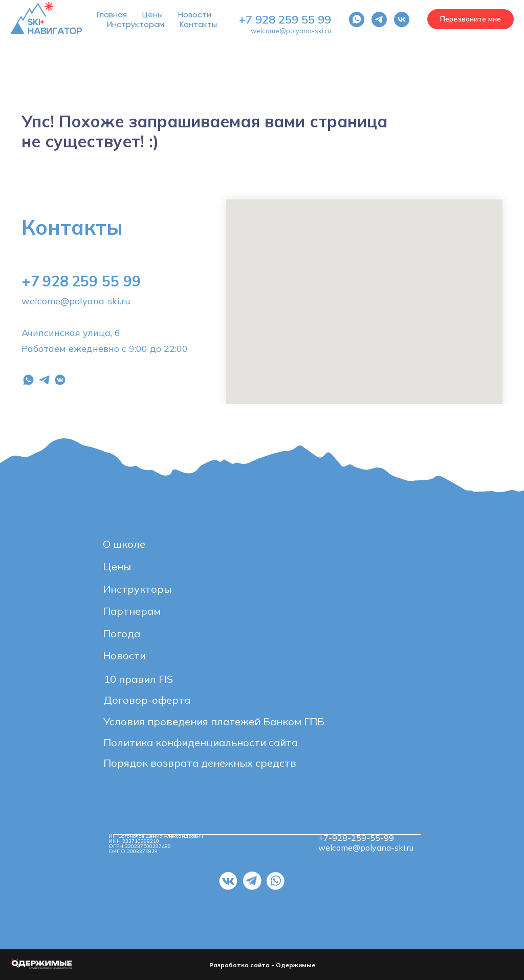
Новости (195, 15)
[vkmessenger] (60, 380)
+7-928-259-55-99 (356, 838)
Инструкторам (136, 24)
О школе (124, 544)
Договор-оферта (147, 700)
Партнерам (132, 611)
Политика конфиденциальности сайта (201, 742)
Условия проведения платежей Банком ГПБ (214, 721)
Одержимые (296, 965)
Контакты (198, 24)
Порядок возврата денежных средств (200, 763)
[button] (471, 19)
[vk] (402, 19)
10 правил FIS (138, 679)
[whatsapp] (357, 19)
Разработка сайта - (243, 965)
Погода (122, 633)
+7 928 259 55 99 (285, 19)
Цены (152, 15)
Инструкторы (137, 589)
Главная (112, 15)
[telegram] (379, 19)
